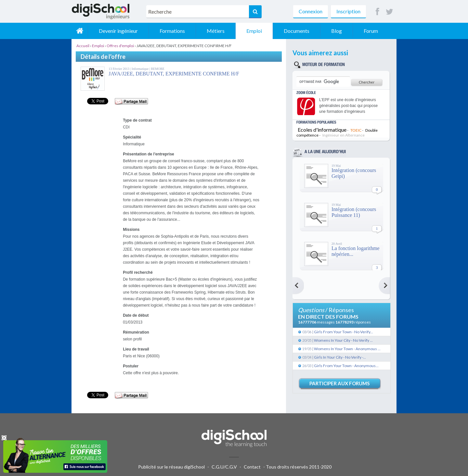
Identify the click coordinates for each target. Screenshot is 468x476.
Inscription (348, 11)
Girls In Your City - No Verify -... (340, 357)
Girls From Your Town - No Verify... (344, 332)
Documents (297, 31)
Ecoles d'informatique (322, 130)
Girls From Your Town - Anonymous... (346, 366)
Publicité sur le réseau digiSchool (171, 467)
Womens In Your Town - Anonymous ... (347, 349)
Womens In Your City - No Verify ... (343, 340)
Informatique (141, 69)
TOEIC (356, 130)
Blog (337, 31)
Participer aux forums (339, 383)
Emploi (254, 31)
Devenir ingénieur (118, 31)
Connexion (311, 11)
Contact (252, 467)
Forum (371, 31)
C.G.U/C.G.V (224, 467)
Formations (172, 31)
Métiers (216, 31)
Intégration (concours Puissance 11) (354, 212)
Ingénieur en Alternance (344, 135)
